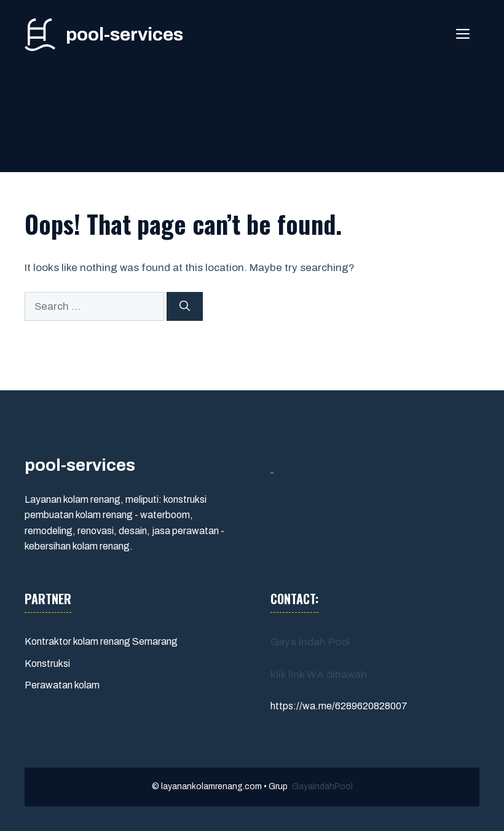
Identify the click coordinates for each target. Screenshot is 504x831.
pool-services (124, 34)
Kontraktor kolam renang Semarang (101, 641)
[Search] (185, 307)
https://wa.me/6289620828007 (339, 706)
